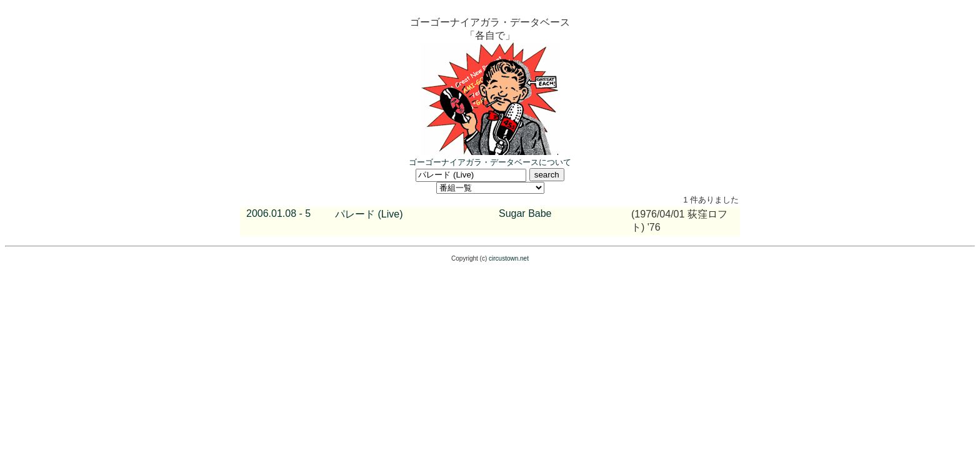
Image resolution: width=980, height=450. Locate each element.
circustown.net (509, 258)
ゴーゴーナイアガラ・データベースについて (490, 162)
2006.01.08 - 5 (278, 213)
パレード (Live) (369, 214)
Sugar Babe (525, 213)
